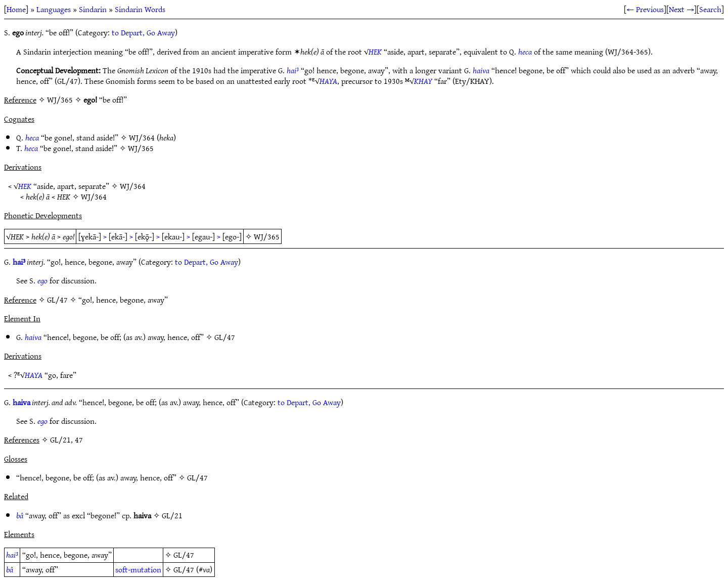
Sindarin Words (140, 9)
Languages (54, 9)
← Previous (645, 9)
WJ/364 (142, 137)
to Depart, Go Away (143, 32)
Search (710, 9)
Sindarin (93, 9)
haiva (481, 70)
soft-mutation (138, 569)
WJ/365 (141, 148)
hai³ (293, 70)
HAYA (328, 81)
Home (16, 9)
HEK (375, 52)
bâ (20, 515)
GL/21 (172, 515)
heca (525, 52)
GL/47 (225, 337)
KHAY (423, 81)
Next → (681, 9)
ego (42, 280)
